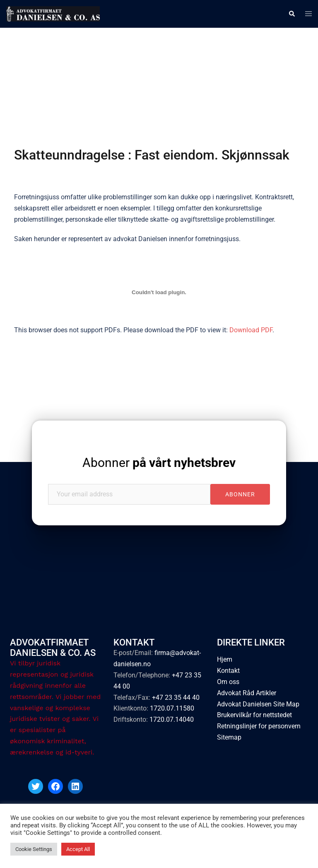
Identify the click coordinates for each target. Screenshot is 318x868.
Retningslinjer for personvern (259, 726)
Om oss (228, 682)
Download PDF (251, 330)
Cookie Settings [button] (34, 849)
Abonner (159, 463)
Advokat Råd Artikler (247, 693)
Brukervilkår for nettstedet (254, 715)
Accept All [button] (78, 849)
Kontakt (228, 671)
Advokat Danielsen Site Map (258, 704)
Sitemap (229, 737)
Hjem (225, 659)
